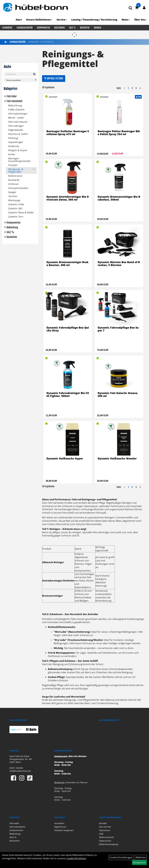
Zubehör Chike (16, 204)
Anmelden (59, 823)
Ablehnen (141, 857)
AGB (101, 834)
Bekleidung (60, 28)
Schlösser (13, 184)
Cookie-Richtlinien (76, 858)
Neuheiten (85, 28)
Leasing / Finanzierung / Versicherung (94, 20)
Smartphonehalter (18, 188)
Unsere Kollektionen (39, 20)
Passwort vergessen (64, 830)
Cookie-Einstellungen (121, 857)
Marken (97, 28)
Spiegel (12, 192)
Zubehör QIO (15, 208)
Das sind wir (105, 827)
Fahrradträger (16, 126)
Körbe (11, 154)
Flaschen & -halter (18, 134)
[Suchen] (34, 74)
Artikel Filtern (54, 78)
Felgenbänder (16, 130)
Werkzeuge (14, 200)
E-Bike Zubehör (16, 110)
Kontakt (103, 823)
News (126, 20)
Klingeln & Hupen (18, 150)
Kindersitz (14, 146)
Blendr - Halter (16, 118)
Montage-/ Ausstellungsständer (19, 160)
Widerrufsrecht (107, 837)
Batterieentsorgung (109, 844)
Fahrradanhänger (18, 114)
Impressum (105, 830)
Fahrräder (7, 28)
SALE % (72, 28)
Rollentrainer (15, 176)
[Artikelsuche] (130, 8)
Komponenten (43, 28)
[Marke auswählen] (20, 80)
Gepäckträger (15, 142)
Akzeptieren (139, 862)
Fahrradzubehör (25, 28)
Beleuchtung (15, 105)
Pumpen (13, 165)
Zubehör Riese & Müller (21, 212)
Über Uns (141, 20)
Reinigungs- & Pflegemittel (41, 42)
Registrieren (60, 827)
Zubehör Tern (16, 217)
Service (62, 20)
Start (19, 20)
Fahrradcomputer (18, 122)
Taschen (13, 196)
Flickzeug (13, 138)
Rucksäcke (14, 180)
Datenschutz (105, 841)
